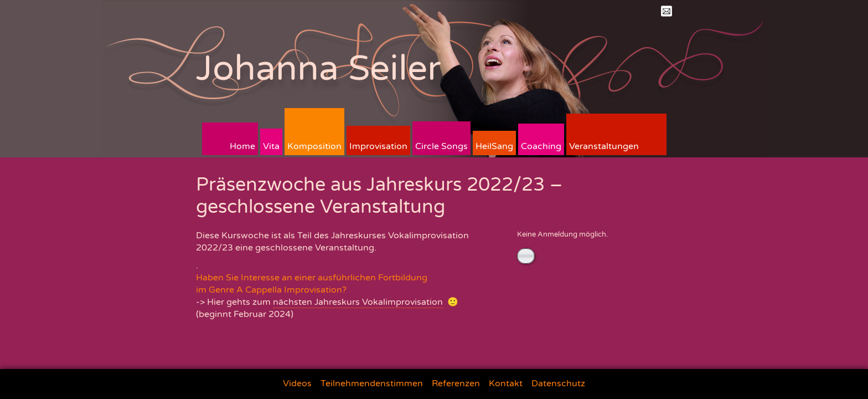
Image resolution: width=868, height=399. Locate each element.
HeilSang (494, 146)
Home (242, 146)
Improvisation (378, 146)
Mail (666, 11)
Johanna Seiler (319, 68)
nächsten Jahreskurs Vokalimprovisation (358, 302)
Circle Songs (441, 146)
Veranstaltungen (604, 146)
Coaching (541, 146)
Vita (271, 146)
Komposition (314, 146)
